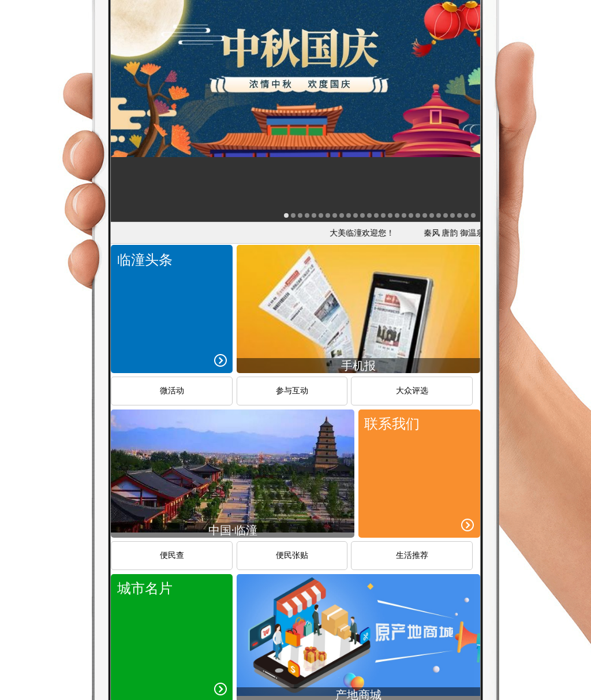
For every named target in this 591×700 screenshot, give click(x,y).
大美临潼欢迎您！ (365, 233)
